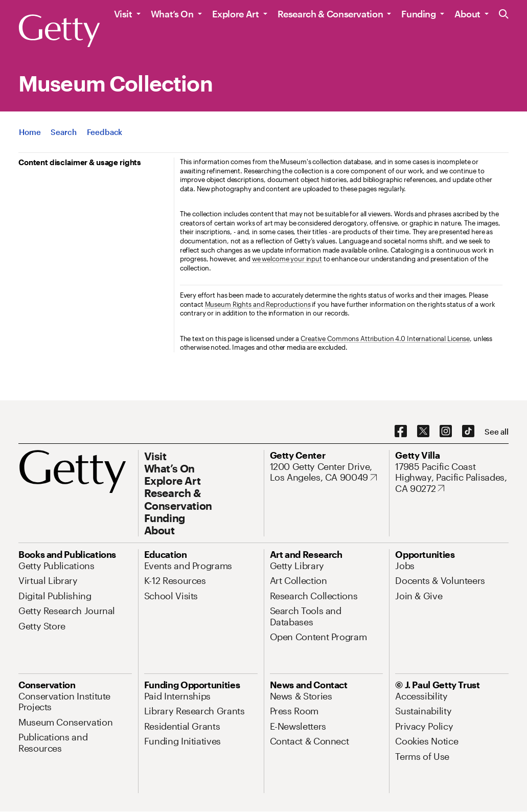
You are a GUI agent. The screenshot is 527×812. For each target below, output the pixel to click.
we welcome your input (287, 259)
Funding (418, 14)
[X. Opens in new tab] (423, 432)
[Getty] (59, 31)
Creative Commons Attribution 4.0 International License (385, 339)
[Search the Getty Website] (504, 15)
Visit (123, 14)
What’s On (172, 14)
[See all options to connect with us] (497, 432)
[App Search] (63, 132)
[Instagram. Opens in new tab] (446, 432)
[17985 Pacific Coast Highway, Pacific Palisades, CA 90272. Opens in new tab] (452, 478)
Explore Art (236, 14)
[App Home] (30, 132)
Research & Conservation (330, 14)
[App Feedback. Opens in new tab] (105, 132)
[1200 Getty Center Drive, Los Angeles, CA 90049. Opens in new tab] (327, 472)
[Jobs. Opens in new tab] (405, 566)
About (467, 14)
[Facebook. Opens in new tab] (401, 432)
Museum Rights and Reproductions (258, 304)
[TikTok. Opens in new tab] (468, 432)
